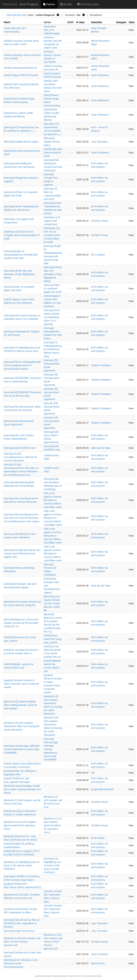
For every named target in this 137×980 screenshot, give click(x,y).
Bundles (66, 4)
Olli (93, 773)
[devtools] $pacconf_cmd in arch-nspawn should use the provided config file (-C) (21, 623)
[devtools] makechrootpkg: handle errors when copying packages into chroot (22, 789)
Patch (7, 22)
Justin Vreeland (99, 954)
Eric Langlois (98, 255)
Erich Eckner (98, 838)
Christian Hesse (100, 221)
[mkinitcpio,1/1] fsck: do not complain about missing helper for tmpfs (22, 235)
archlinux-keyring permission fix (21, 68)
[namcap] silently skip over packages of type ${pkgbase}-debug (20, 274)
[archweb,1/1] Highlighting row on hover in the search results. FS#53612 (22, 865)
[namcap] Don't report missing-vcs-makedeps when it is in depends (52, 317)
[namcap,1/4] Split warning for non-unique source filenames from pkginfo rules (22, 553)
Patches (49, 4)
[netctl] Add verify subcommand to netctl (53, 153)
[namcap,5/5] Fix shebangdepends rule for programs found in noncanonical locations (22, 365)
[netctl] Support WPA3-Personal (21, 75)
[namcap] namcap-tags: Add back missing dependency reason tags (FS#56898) (22, 749)
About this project (88, 4)
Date (82, 22)
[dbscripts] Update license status (21, 142)
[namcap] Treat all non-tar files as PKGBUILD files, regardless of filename (22, 923)
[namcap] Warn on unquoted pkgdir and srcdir (53, 288)
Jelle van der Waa (101, 448)
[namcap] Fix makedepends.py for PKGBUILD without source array (53, 349)
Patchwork (10, 4)
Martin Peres (98, 963)
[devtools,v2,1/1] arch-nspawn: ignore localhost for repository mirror (20, 825)
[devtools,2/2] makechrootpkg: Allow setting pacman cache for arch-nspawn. (21, 705)
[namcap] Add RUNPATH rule (19, 448)
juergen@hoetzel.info (102, 789)
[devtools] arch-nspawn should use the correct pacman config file (52, 603)
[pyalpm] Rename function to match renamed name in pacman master (21, 684)
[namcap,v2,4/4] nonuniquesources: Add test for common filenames (20, 457)
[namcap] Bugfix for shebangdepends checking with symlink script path (21, 255)
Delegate (121, 22)
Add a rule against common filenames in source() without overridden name (53, 500)
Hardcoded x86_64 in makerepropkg (52, 30)
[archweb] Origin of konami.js (19, 931)
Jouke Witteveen (100, 75)
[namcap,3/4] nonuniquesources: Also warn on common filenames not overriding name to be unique (21, 518)
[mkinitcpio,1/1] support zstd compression (52, 221)
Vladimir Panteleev (101, 365)
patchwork (40, 976)
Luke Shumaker (99, 142)
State (132, 22)
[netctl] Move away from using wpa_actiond (53, 639)
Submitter (97, 22)
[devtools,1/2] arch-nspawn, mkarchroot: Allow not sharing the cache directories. (22, 726)
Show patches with (16, 15)
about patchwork (93, 976)
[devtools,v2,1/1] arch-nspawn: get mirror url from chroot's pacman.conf (22, 942)
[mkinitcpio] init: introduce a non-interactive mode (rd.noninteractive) (21, 963)
